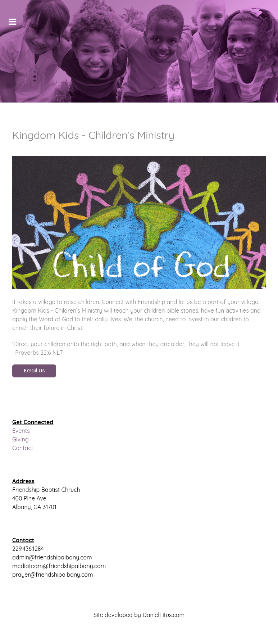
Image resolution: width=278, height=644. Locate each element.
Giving (20, 439)
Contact (23, 448)
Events (21, 431)
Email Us (34, 371)
